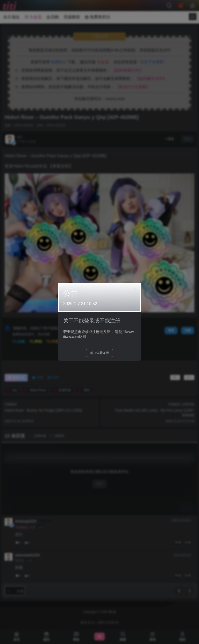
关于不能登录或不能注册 (92, 321)
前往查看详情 (99, 353)
